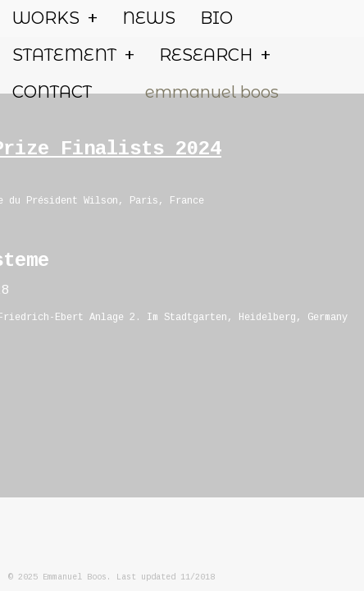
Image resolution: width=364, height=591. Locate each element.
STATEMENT (73, 55)
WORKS (55, 18)
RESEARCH (215, 55)
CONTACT (52, 92)
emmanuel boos (212, 92)
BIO (216, 18)
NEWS (149, 18)
